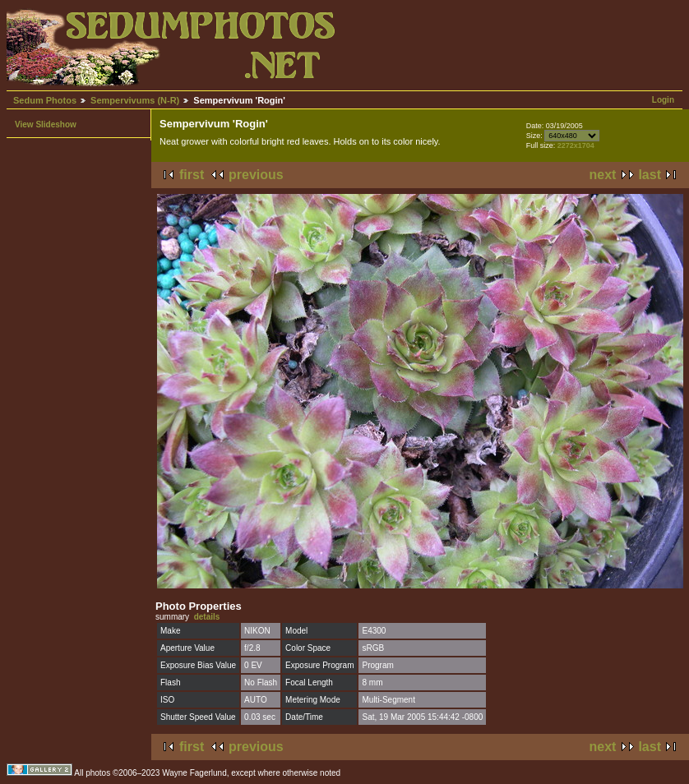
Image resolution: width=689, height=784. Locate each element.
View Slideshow (46, 125)
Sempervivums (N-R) (135, 100)
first (192, 175)
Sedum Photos (45, 100)
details (207, 617)
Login (663, 100)
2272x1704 (576, 145)
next (603, 175)
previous (256, 175)
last (650, 175)
